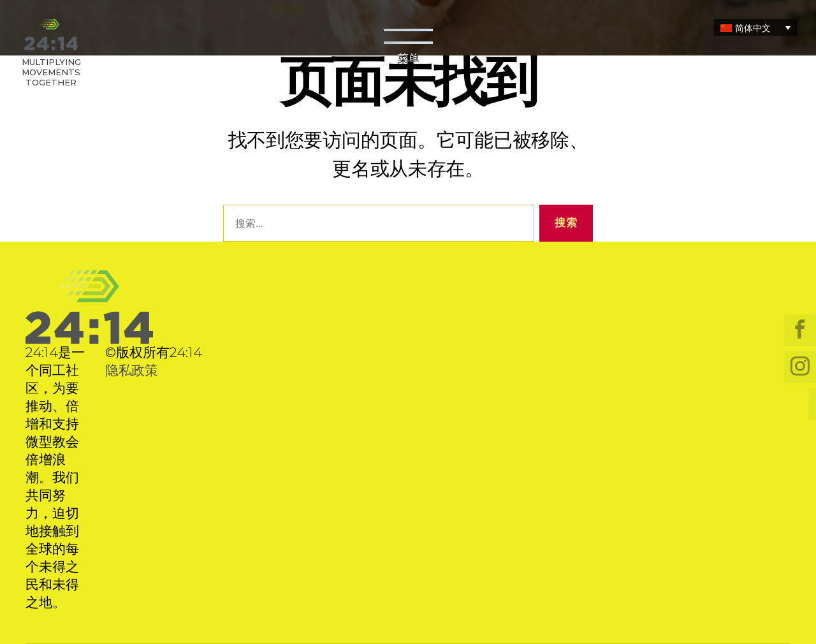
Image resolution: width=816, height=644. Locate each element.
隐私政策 (132, 370)
